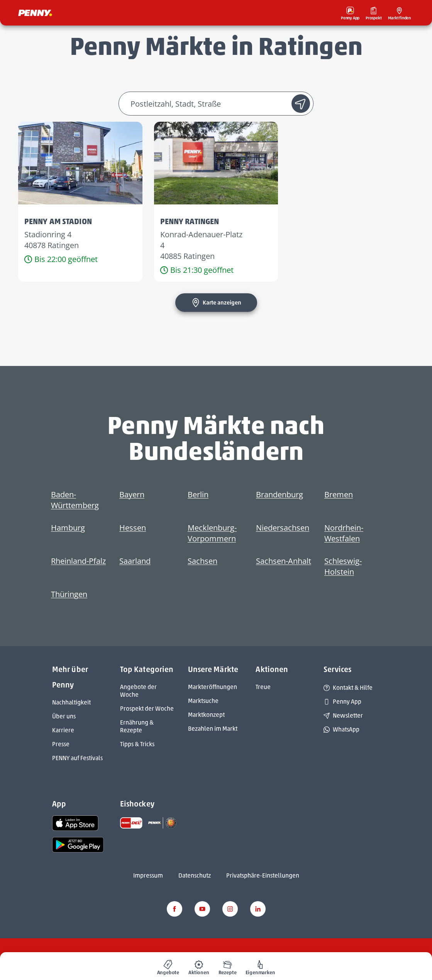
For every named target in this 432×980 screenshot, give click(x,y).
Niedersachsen (283, 528)
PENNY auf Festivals (77, 758)
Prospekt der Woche (147, 709)
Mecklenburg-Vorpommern (212, 533)
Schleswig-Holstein (343, 566)
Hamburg (68, 528)
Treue (263, 687)
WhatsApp (341, 729)
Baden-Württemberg (75, 500)
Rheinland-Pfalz (78, 561)
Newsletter (343, 715)
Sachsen (202, 561)
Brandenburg (280, 494)
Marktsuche (203, 701)
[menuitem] (168, 966)
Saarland (135, 561)
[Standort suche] (301, 104)
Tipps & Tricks (137, 744)
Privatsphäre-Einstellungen (263, 875)
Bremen (339, 494)
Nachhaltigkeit (71, 702)
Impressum (148, 875)
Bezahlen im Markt (213, 729)
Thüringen (69, 594)
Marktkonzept (206, 715)
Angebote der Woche (138, 691)
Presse (61, 744)
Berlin (198, 494)
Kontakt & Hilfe (348, 688)
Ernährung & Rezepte (137, 726)
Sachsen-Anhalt (284, 561)
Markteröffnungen (213, 687)
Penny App (342, 702)
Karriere (63, 730)
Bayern (132, 494)
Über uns (64, 716)
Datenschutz (195, 875)
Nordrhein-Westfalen (344, 533)
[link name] (75, 823)
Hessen (133, 528)
